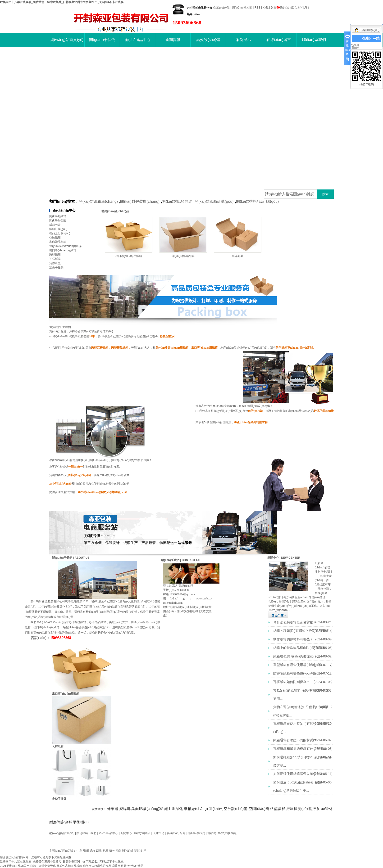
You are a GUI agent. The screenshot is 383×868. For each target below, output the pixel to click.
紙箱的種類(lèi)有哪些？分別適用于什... (302, 631)
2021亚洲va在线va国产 (15, 866)
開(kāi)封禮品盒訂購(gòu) (257, 201)
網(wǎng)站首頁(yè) (67, 40)
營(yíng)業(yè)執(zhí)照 (222, 833)
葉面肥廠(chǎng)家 (147, 809)
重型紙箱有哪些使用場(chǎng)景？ (299, 665)
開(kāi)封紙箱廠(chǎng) (98, 201)
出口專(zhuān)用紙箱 (63, 250)
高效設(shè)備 (208, 40)
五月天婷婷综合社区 (131, 866)
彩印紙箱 (55, 255)
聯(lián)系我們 (314, 40)
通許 (92, 851)
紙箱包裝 (55, 225)
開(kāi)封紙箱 (58, 216)
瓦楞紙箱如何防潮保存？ (292, 682)
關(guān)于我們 (102, 40)
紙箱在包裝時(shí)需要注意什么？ (298, 656)
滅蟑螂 (125, 809)
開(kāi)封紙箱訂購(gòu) (214, 201)
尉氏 (99, 851)
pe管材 (327, 809)
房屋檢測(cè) (297, 809)
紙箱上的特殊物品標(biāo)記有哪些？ (301, 648)
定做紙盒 (55, 263)
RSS (258, 8)
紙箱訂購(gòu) (58, 229)
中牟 (79, 851)
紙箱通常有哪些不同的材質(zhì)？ (296, 740)
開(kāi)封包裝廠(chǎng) (140, 201)
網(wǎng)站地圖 (242, 8)
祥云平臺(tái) (107, 845)
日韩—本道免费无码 (43, 866)
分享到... (356, 45)
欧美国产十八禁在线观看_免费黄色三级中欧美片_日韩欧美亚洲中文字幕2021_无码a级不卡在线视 (62, 2)
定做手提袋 (56, 267)
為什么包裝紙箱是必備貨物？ (295, 622)
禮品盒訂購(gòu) (60, 233)
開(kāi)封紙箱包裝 (177, 201)
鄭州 (86, 851)
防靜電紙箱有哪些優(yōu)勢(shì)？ (297, 673)
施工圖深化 (173, 809)
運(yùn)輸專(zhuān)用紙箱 (66, 246)
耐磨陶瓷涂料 (61, 822)
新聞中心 (126, 833)
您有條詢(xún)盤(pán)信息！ (290, 8)
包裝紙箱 (55, 238)
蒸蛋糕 (280, 809)
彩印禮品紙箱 (58, 242)
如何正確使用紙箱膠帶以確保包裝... (300, 774)
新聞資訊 (173, 40)
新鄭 (137, 851)
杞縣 (105, 851)
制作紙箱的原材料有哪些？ (293, 639)
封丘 (143, 851)
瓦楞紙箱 (55, 259)
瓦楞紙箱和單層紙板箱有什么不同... (300, 749)
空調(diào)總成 (261, 809)
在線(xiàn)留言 (279, 40)
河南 (118, 851)
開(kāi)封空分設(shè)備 (228, 809)
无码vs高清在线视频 (69, 866)
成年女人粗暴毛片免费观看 (100, 866)
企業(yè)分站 (221, 8)
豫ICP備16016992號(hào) (66, 845)
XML (265, 8)
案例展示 (243, 40)
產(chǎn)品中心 (137, 40)
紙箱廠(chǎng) (196, 809)
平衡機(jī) (81, 822)
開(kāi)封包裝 (58, 220)
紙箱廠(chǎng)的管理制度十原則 (323, 567)
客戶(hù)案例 (142, 833)
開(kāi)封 (128, 851)
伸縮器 (113, 809)
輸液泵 (314, 809)
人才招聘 (159, 833)
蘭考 (112, 851)
